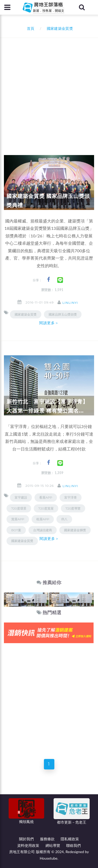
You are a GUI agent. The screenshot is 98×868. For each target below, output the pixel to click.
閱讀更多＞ (49, 323)
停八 (64, 519)
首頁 (30, 28)
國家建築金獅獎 (75, 530)
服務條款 (47, 839)
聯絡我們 (73, 845)
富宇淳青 (71, 497)
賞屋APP (18, 519)
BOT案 (16, 530)
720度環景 (19, 508)
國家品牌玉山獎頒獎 (63, 314)
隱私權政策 (70, 839)
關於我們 (26, 839)
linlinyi (70, 303)
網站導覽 (53, 845)
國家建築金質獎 (26, 314)
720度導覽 (73, 508)
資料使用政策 (28, 845)
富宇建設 (21, 497)
